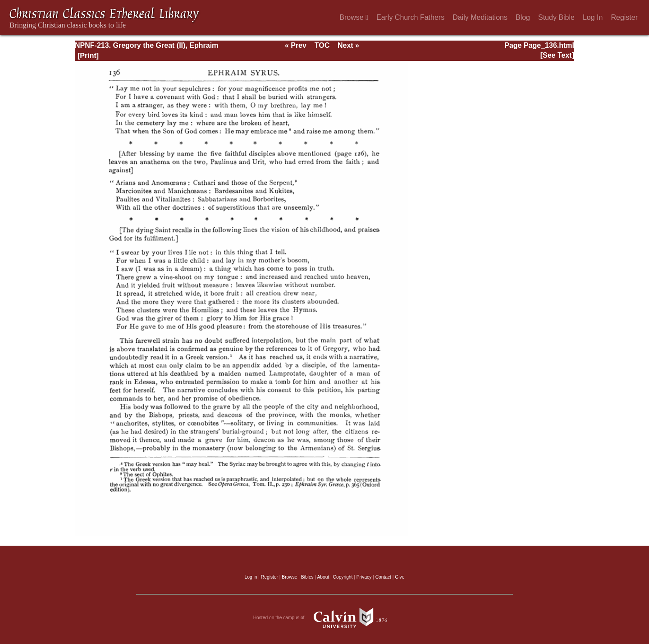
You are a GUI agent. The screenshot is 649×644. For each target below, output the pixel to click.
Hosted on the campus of (325, 618)
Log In (593, 17)
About (323, 577)
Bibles (307, 577)
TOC (322, 45)
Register (624, 17)
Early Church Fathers (410, 17)
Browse (354, 17)
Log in (251, 577)
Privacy (364, 577)
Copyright (343, 577)
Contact (383, 577)
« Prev (296, 45)
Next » (348, 45)
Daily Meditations (480, 17)
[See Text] (557, 55)
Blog (523, 17)
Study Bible (556, 17)
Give (400, 577)
